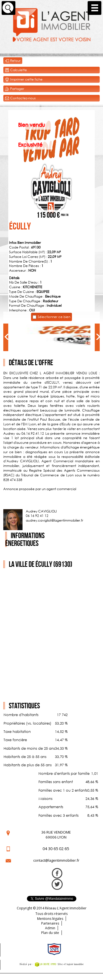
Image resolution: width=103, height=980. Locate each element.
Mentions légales (50, 919)
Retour (13, 61)
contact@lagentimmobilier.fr (56, 860)
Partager (15, 89)
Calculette (16, 70)
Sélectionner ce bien (54, 317)
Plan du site (50, 933)
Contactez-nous (20, 98)
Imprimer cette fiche (24, 80)
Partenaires (50, 923)
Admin (50, 928)
